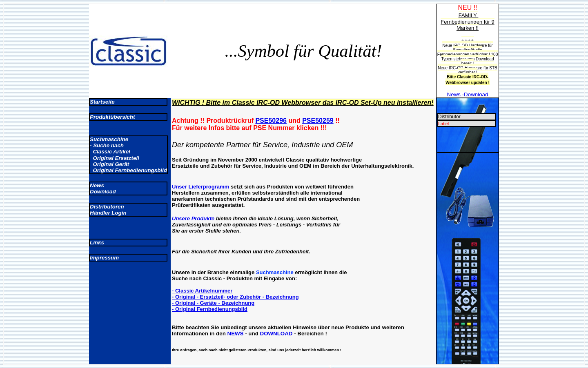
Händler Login (108, 213)
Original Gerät (109, 164)
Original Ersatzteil (115, 158)
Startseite (102, 102)
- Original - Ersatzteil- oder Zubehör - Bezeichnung (235, 297)
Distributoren (107, 207)
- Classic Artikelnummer (202, 291)
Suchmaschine (109, 139)
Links (97, 243)
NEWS (236, 334)
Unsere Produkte (193, 218)
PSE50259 (318, 121)
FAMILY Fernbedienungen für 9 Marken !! (468, 22)
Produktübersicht (112, 117)
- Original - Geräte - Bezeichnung (213, 303)
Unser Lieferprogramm (200, 187)
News (97, 185)
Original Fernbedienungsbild (128, 170)
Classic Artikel (110, 152)
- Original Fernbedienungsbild (210, 309)
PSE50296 (271, 121)
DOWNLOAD (276, 334)
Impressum (104, 258)
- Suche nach (107, 145)
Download (103, 192)
